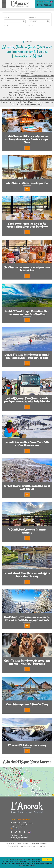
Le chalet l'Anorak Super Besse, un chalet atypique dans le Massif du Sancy (27, 575)
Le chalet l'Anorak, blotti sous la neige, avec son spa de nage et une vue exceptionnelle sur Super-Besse (27, 139)
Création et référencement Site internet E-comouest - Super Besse (27, 846)
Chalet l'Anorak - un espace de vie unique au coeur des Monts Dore (27, 269)
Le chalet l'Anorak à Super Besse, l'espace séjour (27, 183)
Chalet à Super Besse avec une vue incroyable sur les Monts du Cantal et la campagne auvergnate (27, 618)
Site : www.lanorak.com (18, 839)
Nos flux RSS (44, 844)
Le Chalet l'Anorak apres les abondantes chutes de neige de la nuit (27, 487)
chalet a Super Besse (17, 66)
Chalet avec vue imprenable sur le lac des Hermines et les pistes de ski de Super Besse (27, 225)
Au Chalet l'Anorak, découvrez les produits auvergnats (27, 531)
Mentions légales (11, 844)
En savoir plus (30, 866)
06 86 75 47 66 (43, 2)
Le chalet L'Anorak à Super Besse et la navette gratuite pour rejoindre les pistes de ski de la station (27, 400)
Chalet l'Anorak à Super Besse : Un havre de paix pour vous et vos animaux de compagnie (27, 662)
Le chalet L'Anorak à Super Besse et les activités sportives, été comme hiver (27, 444)
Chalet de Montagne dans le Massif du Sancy (27, 704)
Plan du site (20, 844)
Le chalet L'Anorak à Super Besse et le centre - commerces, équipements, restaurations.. (27, 313)
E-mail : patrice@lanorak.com (20, 837)
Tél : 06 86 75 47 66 (16, 835)
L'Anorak (29, 42)
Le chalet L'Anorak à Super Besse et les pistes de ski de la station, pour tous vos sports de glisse (27, 356)
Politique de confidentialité (32, 844)
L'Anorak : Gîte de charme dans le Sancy (27, 745)
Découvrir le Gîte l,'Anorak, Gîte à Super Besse (27, 95)
